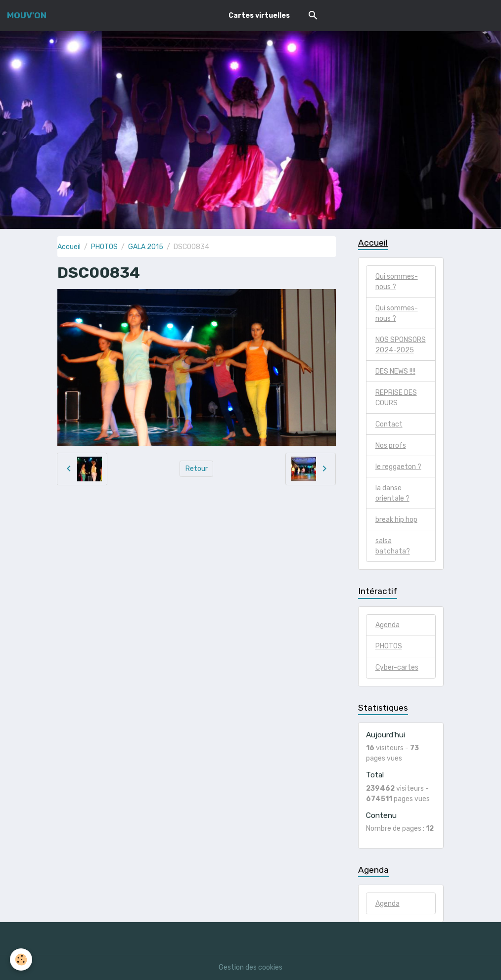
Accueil (69, 247)
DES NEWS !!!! (395, 371)
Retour (197, 469)
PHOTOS (104, 247)
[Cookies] (21, 959)
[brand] (27, 15)
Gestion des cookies (250, 967)
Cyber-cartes (397, 667)
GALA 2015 (146, 247)
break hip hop (396, 520)
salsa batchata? (393, 546)
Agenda (387, 625)
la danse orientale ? (392, 493)
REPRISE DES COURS (396, 398)
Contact (389, 424)
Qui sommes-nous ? (397, 282)
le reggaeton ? (398, 467)
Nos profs (391, 446)
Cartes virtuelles (259, 16)
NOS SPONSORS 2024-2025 (401, 345)
